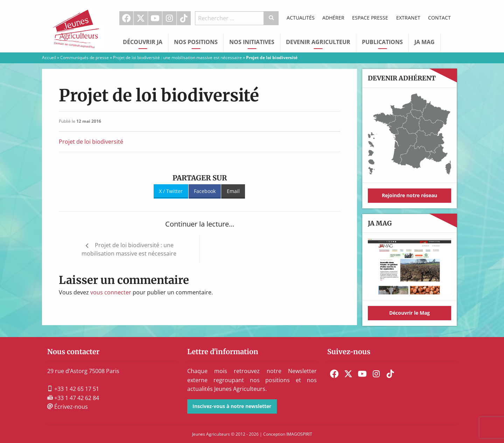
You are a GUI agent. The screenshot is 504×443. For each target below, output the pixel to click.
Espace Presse (370, 18)
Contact (439, 18)
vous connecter (111, 292)
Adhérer (333, 18)
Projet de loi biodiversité (91, 142)
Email (233, 191)
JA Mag (425, 42)
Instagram (169, 18)
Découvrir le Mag (409, 313)
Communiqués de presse (85, 58)
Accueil (49, 58)
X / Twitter (171, 191)
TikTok (184, 18)
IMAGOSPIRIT (299, 434)
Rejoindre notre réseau (409, 195)
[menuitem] (127, 18)
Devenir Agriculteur (318, 42)
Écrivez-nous (68, 407)
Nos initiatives (252, 42)
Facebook (126, 18)
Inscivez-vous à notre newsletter (232, 406)
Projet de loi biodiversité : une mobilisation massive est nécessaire (177, 58)
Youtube (155, 18)
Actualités (301, 18)
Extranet (408, 18)
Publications (382, 42)
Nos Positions (196, 42)
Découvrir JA (143, 42)
